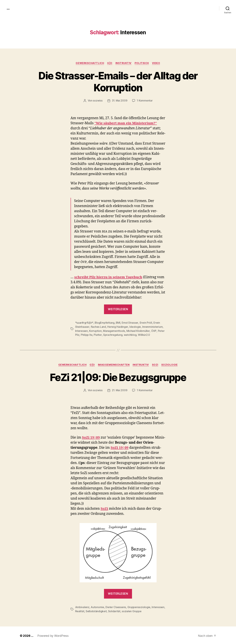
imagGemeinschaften (114, 364)
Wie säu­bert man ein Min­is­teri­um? (126, 123)
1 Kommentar (145, 101)
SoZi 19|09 (91, 437)
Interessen (81, 331)
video (157, 63)
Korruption (95, 331)
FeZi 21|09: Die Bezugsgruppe (118, 377)
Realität (80, 610)
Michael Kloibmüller (138, 331)
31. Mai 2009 (120, 101)
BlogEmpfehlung (104, 323)
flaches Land (98, 327)
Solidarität (114, 610)
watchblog (130, 334)
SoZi (156, 364)
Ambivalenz (82, 606)
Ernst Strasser (130, 323)
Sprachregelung (113, 334)
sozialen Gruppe (132, 610)
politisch (142, 63)
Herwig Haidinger (117, 327)
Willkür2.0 (144, 334)
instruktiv (124, 63)
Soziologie (170, 364)
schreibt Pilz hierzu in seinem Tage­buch (109, 277)
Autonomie (97, 606)
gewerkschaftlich (90, 63)
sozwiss (98, 101)
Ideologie (135, 327)
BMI (118, 323)
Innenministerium (152, 327)
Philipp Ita (87, 334)
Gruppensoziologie (139, 606)
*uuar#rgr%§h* (84, 323)
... (8, 8)
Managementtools (114, 331)
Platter (98, 334)
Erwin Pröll (146, 323)
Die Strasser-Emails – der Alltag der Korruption (118, 82)
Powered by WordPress (53, 635)
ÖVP (154, 331)
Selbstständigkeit (96, 610)
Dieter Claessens (116, 606)
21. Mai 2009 (120, 390)
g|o (110, 63)
